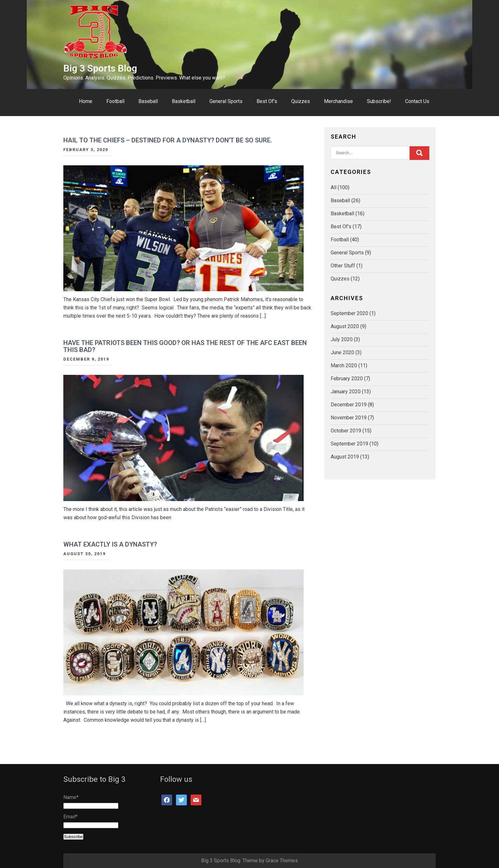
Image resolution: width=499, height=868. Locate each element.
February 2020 (347, 379)
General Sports (226, 101)
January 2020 (346, 392)
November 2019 (349, 418)
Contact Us (417, 101)
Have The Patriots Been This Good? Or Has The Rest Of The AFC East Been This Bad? (185, 346)
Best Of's (341, 227)
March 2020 (344, 365)
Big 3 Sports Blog (100, 68)
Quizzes (301, 101)
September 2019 (349, 444)
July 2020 (342, 339)
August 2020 (345, 326)
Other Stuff (343, 266)
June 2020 (342, 352)
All (334, 187)
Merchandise (338, 101)
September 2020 (349, 313)
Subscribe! (379, 101)
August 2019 (345, 457)
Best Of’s (267, 101)
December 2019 (349, 405)
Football (115, 101)
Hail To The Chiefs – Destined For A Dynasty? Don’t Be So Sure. (168, 140)
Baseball (148, 101)
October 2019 (346, 431)
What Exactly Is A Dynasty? (110, 544)
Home (86, 101)
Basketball (184, 101)
